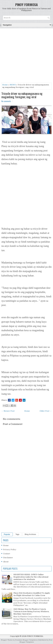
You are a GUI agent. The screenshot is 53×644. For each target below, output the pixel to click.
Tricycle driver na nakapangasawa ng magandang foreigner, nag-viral (22, 95)
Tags (17, 534)
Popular (7, 534)
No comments (6, 101)
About (6, 562)
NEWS (13, 85)
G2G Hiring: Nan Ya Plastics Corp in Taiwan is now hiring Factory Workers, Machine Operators (31, 611)
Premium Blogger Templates (26, 640)
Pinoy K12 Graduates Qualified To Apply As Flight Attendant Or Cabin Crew (32, 594)
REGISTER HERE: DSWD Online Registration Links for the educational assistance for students (31, 577)
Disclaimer (8, 558)
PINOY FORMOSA (26, 5)
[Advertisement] (26, 56)
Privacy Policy (10, 550)
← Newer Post (8, 411)
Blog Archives (30, 534)
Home (5, 85)
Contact (7, 554)
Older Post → (46, 411)
